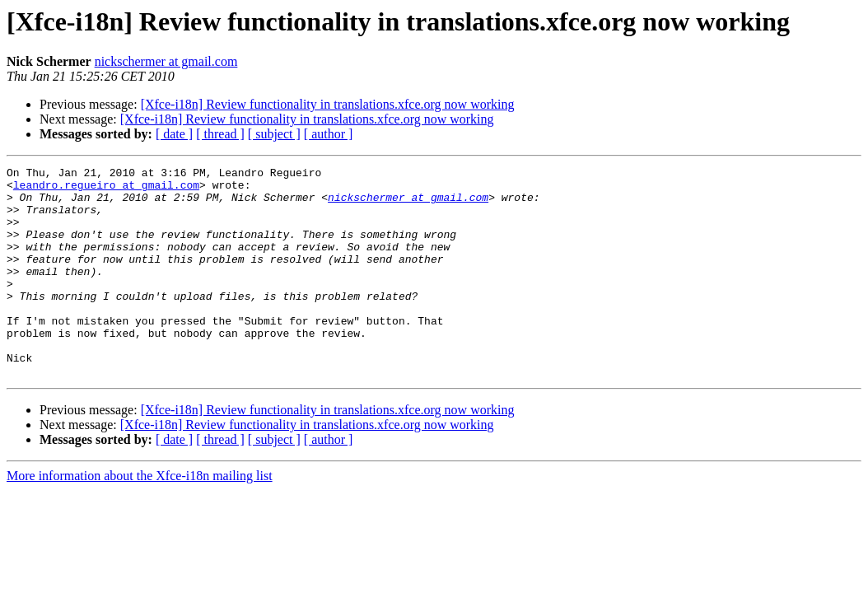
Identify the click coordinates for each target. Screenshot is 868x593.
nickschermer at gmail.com (166, 61)
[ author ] (329, 134)
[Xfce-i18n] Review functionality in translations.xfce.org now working (328, 104)
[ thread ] (220, 134)
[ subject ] (274, 134)
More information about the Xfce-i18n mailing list (140, 518)
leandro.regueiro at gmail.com (106, 189)
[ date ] (174, 134)
